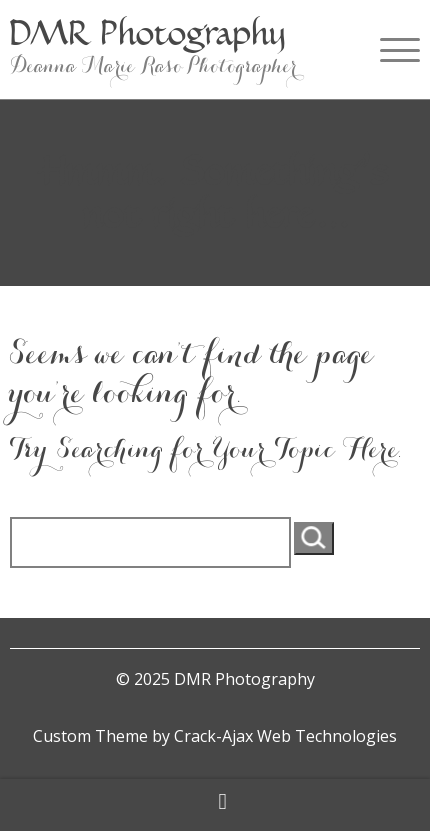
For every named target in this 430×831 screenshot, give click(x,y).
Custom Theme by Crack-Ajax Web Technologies (215, 736)
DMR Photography (148, 32)
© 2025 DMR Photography (215, 679)
